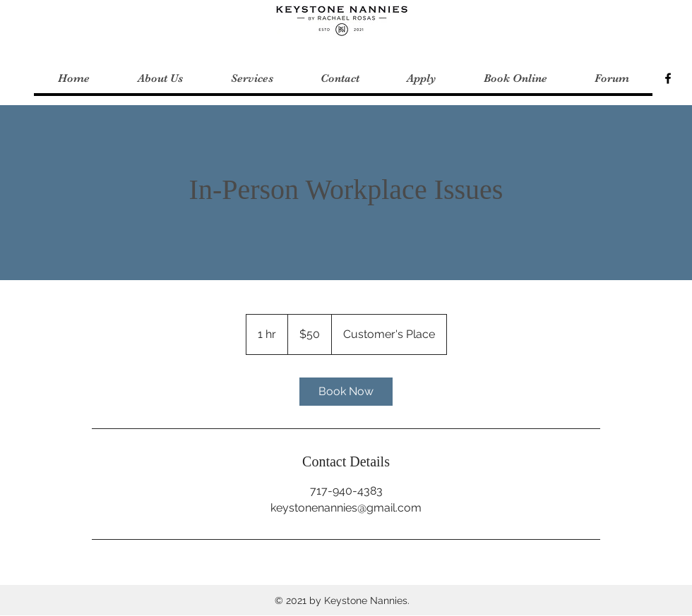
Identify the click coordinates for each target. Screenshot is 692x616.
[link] (346, 392)
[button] (251, 79)
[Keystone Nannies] (668, 78)
